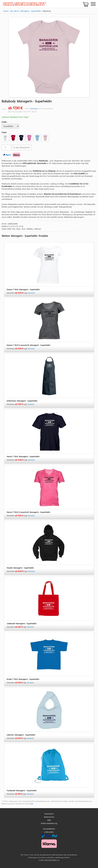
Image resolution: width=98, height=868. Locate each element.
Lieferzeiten (49, 832)
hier (32, 804)
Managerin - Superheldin (31, 11)
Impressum (49, 814)
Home (6, 11)
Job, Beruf (14, 11)
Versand (34, 108)
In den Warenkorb (22, 147)
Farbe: (4, 132)
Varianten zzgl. (17, 293)
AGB (49, 820)
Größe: (4, 122)
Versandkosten (49, 829)
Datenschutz (49, 817)
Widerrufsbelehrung (49, 823)
